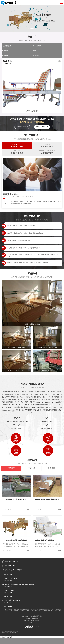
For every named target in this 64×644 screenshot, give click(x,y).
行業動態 (11, 590)
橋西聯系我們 (8, 606)
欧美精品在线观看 (6, 637)
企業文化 (11, 578)
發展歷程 (17, 578)
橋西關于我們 (8, 574)
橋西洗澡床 (5, 51)
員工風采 (5, 600)
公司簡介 (5, 578)
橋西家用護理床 (37, 46)
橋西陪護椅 (36, 56)
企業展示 (11, 600)
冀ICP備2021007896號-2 (32, 621)
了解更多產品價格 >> (22, 127)
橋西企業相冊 (8, 596)
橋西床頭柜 (5, 56)
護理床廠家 (5, 632)
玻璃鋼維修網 (14, 632)
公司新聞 (5, 590)
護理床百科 (7, 602)
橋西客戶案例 (8, 593)
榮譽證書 (17, 600)
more (56, 61)
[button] (29, 28)
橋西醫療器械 (8, 581)
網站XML (32, 623)
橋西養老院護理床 (7, 46)
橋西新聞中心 (8, 587)
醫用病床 (35, 51)
